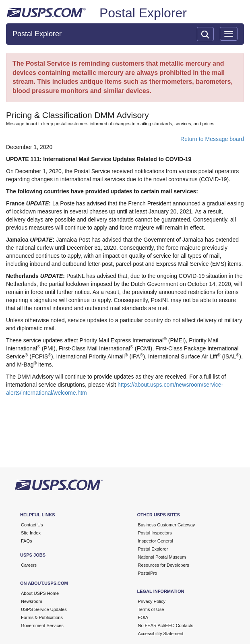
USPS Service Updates (44, 609)
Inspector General (156, 541)
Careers (29, 565)
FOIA (143, 617)
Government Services (42, 625)
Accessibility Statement (161, 634)
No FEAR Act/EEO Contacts (166, 625)
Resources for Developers (164, 565)
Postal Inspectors (155, 533)
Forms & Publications (42, 617)
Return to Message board (212, 139)
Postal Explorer (143, 13)
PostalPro (148, 573)
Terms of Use (151, 609)
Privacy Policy (152, 601)
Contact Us (32, 525)
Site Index (31, 533)
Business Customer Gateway (167, 525)
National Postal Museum (162, 557)
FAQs (27, 541)
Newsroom (32, 601)
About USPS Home (40, 593)
